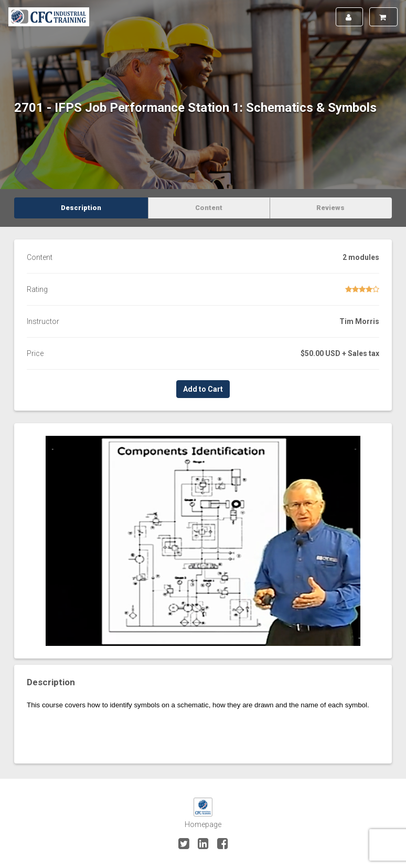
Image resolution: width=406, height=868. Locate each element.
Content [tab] (209, 208)
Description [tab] (81, 208)
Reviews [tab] (330, 208)
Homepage (203, 824)
